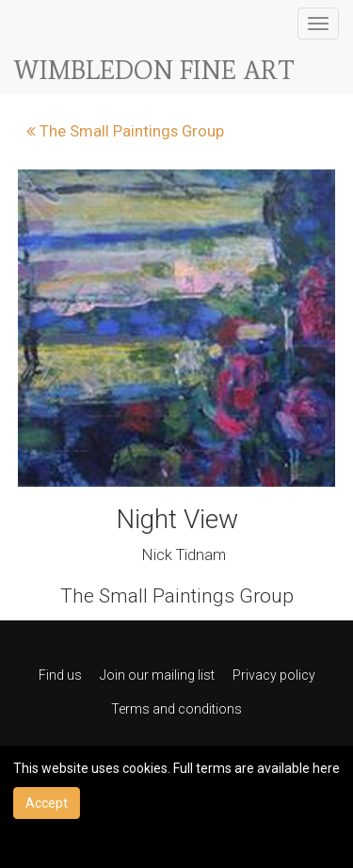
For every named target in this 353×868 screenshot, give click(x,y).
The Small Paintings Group (125, 131)
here (326, 768)
